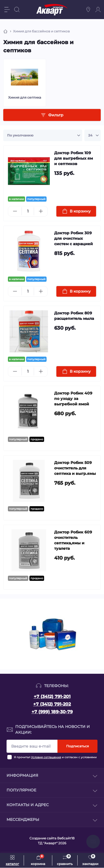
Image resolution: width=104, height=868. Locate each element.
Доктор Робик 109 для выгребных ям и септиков (74, 158)
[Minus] (15, 211)
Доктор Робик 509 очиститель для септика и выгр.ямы (75, 468)
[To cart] (76, 211)
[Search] (17, 10)
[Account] (98, 10)
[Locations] (88, 10)
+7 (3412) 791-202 (52, 704)
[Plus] (41, 211)
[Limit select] (93, 135)
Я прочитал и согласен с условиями (55, 757)
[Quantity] (28, 211)
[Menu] (7, 10)
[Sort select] (43, 135)
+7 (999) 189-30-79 (52, 712)
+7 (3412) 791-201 (52, 696)
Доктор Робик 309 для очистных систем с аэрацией (74, 238)
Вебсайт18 (66, 838)
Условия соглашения (46, 757)
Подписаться (77, 746)
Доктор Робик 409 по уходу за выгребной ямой (73, 399)
